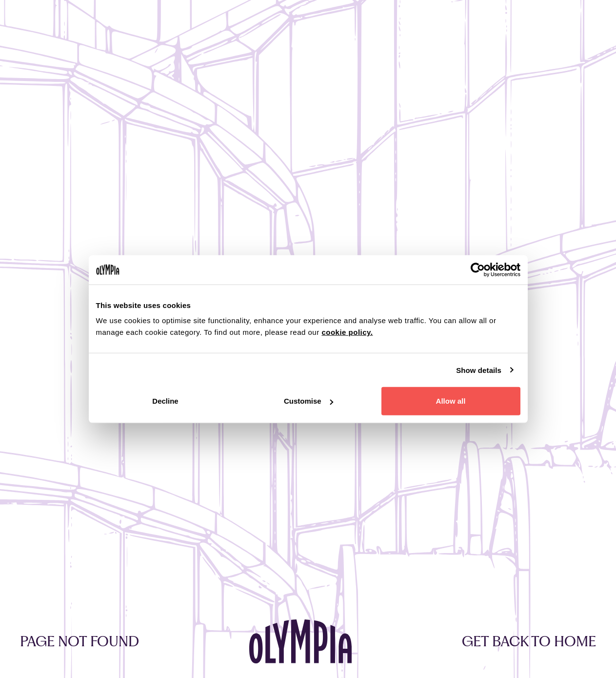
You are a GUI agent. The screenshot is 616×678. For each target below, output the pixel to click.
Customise (308, 401)
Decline (165, 401)
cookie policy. (347, 332)
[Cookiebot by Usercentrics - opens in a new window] (478, 269)
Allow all (451, 401)
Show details (479, 370)
